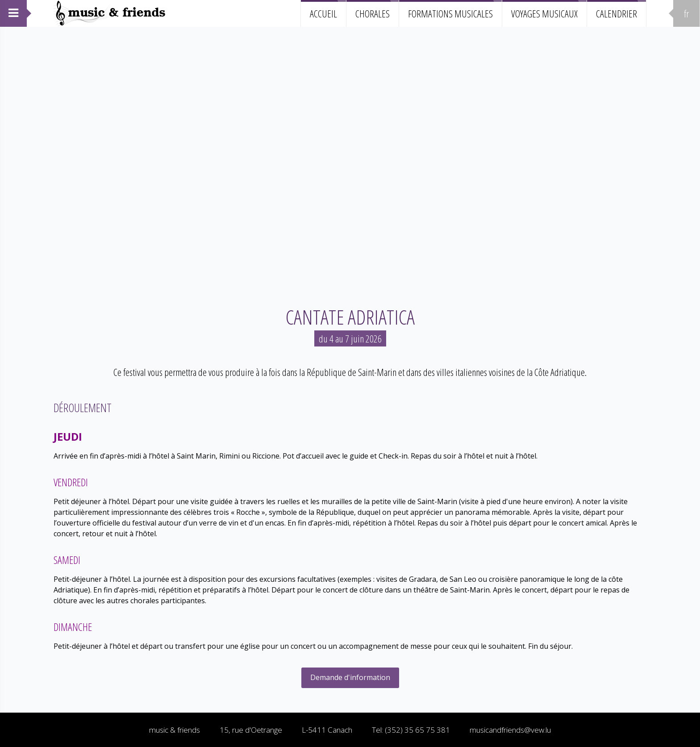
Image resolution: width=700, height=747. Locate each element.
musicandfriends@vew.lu (510, 730)
